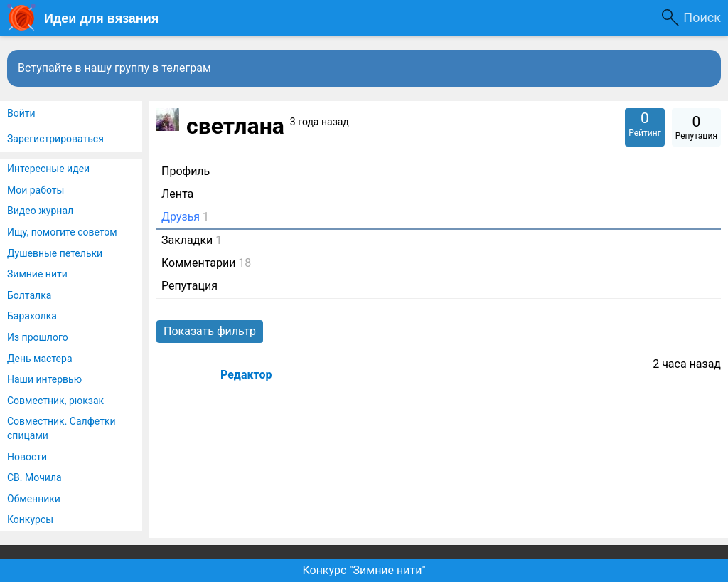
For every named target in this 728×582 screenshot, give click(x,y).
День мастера (40, 359)
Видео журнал (40, 211)
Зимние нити (37, 274)
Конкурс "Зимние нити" (364, 570)
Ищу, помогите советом (62, 232)
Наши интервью (44, 379)
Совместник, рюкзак (55, 401)
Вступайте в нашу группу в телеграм (114, 68)
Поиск (702, 17)
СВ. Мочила (34, 477)
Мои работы (36, 190)
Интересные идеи (48, 169)
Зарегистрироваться (55, 139)
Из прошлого (38, 337)
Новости (27, 457)
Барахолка (32, 316)
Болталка (29, 295)
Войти (21, 113)
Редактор (246, 375)
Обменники (34, 499)
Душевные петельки (55, 253)
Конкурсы (30, 519)
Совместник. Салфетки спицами (61, 428)
